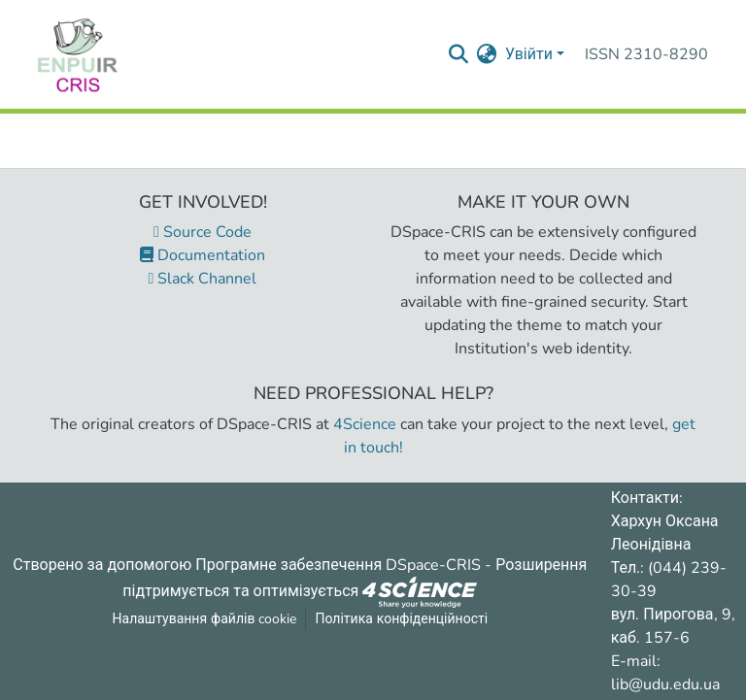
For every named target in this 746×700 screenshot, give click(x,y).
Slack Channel (203, 279)
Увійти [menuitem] (529, 54)
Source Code (203, 232)
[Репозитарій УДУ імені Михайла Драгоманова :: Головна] (78, 54)
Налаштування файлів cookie (205, 619)
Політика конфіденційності (401, 619)
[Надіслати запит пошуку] (459, 54)
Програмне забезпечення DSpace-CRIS (338, 565)
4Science (365, 424)
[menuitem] (487, 54)
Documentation (203, 255)
